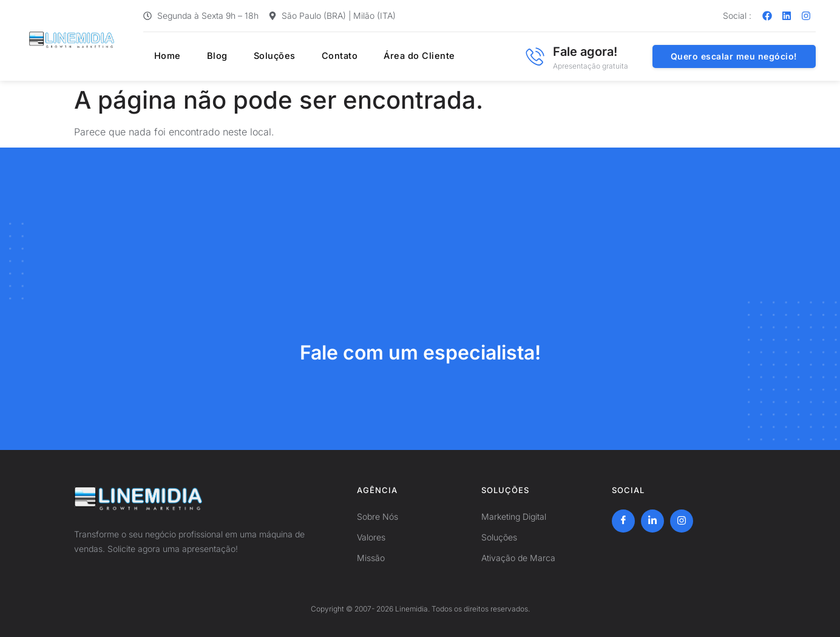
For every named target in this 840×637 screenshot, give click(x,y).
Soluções (253, 56)
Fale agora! (585, 52)
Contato (314, 56)
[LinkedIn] (652, 521)
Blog (201, 56)
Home (157, 56)
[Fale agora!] (535, 56)
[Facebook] (623, 521)
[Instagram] (682, 521)
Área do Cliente (390, 56)
